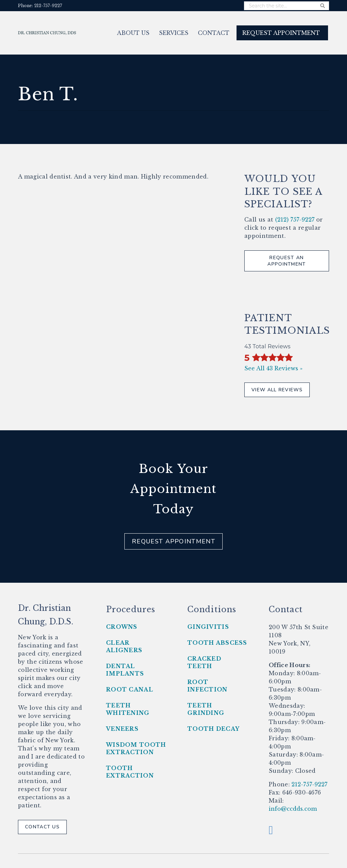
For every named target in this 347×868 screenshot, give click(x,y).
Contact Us (42, 827)
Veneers (122, 729)
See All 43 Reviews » (273, 368)
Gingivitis (208, 627)
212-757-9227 (309, 784)
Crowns (122, 627)
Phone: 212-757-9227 (40, 6)
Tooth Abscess (217, 643)
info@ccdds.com (293, 809)
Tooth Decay (213, 729)
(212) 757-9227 (295, 220)
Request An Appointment (287, 261)
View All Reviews (277, 390)
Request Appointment (173, 541)
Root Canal (130, 689)
